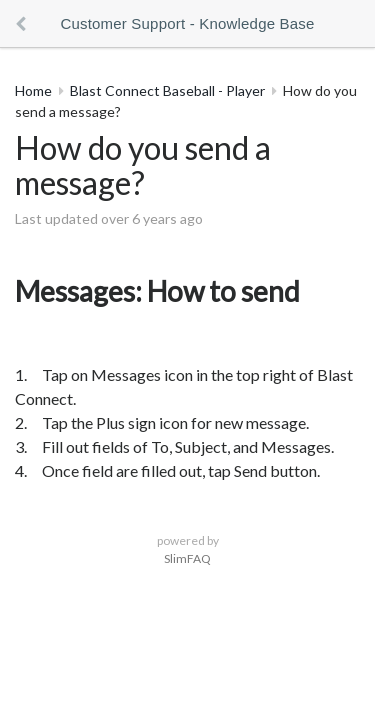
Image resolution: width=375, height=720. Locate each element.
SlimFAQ (187, 558)
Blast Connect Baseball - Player (167, 90)
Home (33, 90)
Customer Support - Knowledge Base (187, 23)
